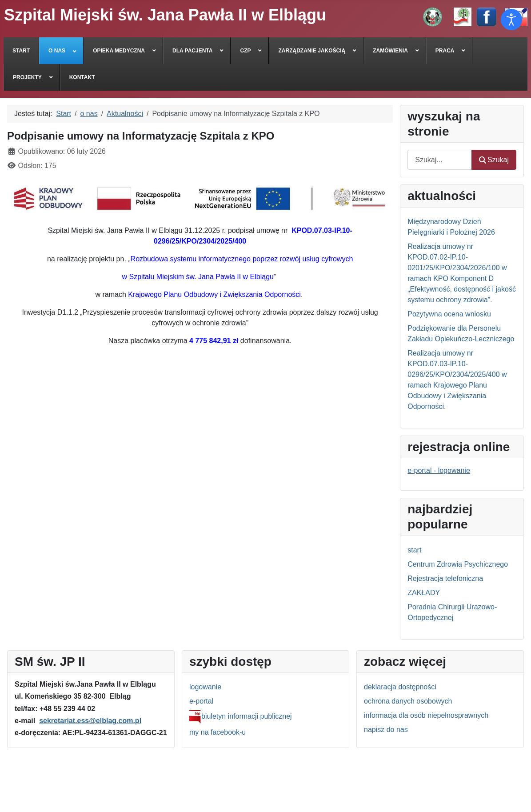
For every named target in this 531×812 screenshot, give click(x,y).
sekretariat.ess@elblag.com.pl (90, 721)
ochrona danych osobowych (408, 701)
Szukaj (494, 160)
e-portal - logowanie (439, 470)
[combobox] (440, 160)
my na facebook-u (218, 732)
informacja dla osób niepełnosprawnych (426, 715)
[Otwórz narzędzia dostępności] (511, 20)
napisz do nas (386, 730)
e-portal (201, 701)
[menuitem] (21, 51)
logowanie (205, 687)
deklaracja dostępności (400, 687)
